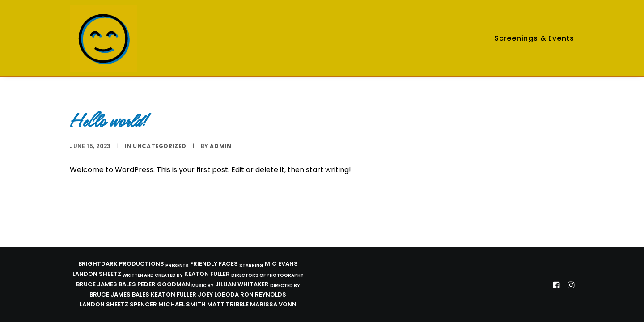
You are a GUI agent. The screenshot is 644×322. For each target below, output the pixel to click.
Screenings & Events (534, 38)
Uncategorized (160, 146)
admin (220, 146)
